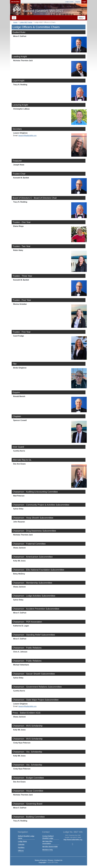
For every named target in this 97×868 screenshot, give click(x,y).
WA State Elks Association (47, 842)
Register (78, 2)
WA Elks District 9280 (50, 847)
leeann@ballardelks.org (27, 136)
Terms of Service (41, 860)
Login (84, 2)
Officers (21, 851)
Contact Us (58, 860)
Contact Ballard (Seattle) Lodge (48, 837)
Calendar (21, 844)
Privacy (51, 860)
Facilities (21, 848)
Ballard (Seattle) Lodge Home (26, 837)
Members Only (48, 850)
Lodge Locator (69, 2)
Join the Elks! (15, 2)
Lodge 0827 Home (26, 22)
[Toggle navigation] (14, 18)
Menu (81, 18)
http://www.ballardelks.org (73, 840)
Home (15, 22)
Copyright (42, 862)
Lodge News (22, 841)
